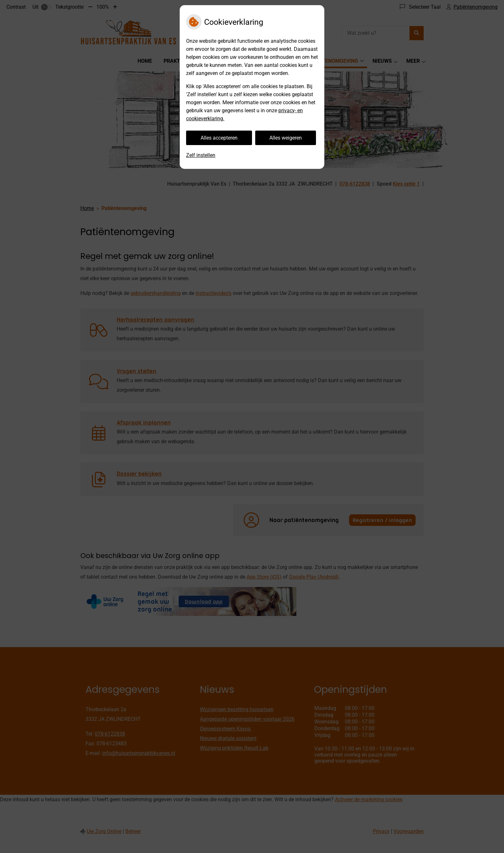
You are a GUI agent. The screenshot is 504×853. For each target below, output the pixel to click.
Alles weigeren (286, 138)
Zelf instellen (201, 155)
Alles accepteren (219, 138)
